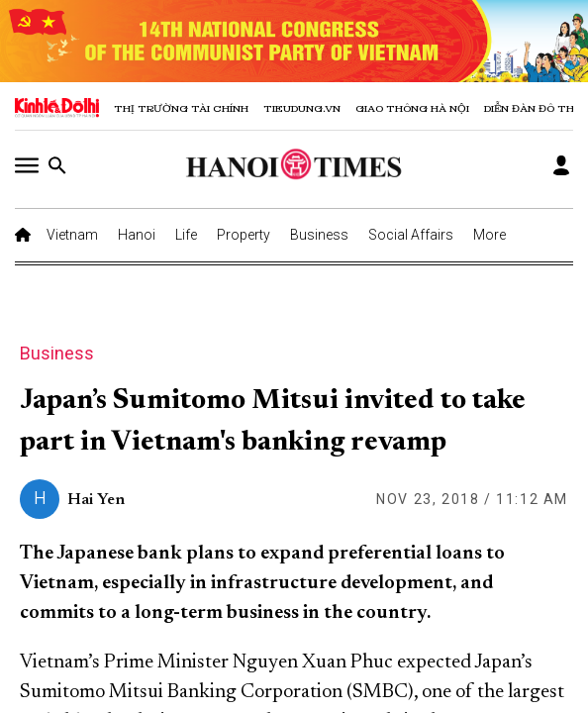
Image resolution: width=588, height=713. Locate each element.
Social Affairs (411, 235)
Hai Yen (96, 500)
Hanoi (137, 235)
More (490, 235)
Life (186, 235)
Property (244, 235)
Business (319, 235)
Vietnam (72, 235)
